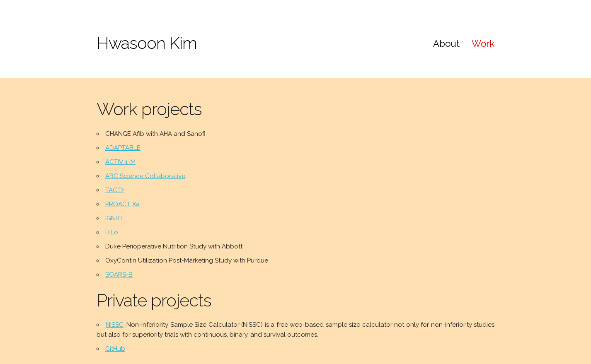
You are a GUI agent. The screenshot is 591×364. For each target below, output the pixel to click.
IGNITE (115, 218)
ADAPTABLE (123, 148)
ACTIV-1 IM (120, 162)
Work (483, 43)
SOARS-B (119, 275)
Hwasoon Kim (147, 43)
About (446, 43)
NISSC (115, 325)
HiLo (112, 232)
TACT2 (115, 190)
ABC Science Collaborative (145, 176)
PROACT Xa (122, 204)
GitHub (115, 349)
